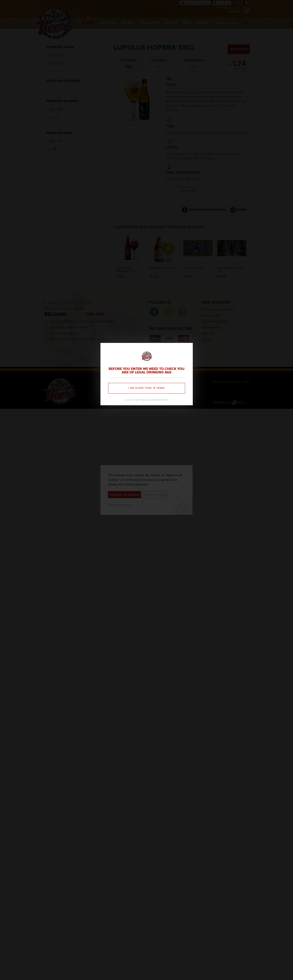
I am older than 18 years (146, 388)
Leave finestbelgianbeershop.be (147, 400)
